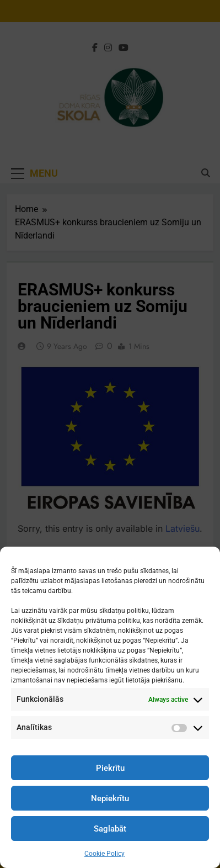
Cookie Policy (104, 854)
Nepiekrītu (110, 798)
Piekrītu (110, 768)
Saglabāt (110, 829)
